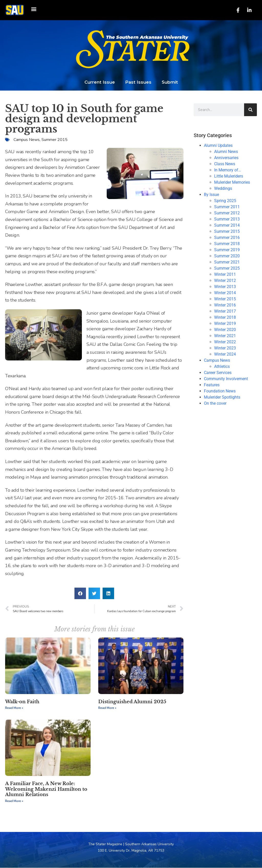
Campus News (27, 140)
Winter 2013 (225, 287)
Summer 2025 (227, 268)
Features (212, 385)
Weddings (223, 189)
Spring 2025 (225, 201)
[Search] (250, 110)
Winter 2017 (225, 311)
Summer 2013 (227, 219)
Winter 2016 (225, 305)
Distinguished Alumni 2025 (132, 702)
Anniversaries (226, 158)
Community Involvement (226, 379)
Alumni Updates (218, 146)
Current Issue (100, 82)
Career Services (218, 373)
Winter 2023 (225, 348)
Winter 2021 (225, 336)
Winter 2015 (225, 299)
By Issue (211, 195)
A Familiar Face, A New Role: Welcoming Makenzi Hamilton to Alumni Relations (46, 789)
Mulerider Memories (232, 183)
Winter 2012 (225, 281)
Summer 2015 (54, 140)
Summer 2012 (227, 213)
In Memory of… (228, 170)
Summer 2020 (227, 256)
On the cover (215, 404)
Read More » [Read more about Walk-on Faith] (14, 708)
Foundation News (220, 391)
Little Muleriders (229, 176)
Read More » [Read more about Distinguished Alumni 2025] (107, 708)
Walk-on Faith (22, 702)
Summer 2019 (227, 250)
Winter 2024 (225, 354)
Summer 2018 (227, 244)
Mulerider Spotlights (222, 397)
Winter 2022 (225, 342)
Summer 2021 (227, 262)
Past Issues (138, 82)
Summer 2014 (227, 226)
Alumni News (226, 152)
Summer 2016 (227, 238)
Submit (170, 82)
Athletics (222, 367)
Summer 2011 (227, 207)
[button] (34, 9)
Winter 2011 (225, 275)
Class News (225, 164)
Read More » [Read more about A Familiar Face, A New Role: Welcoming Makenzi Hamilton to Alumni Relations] (14, 801)
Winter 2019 (225, 324)
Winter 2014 (225, 293)
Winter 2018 (225, 318)
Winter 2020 (225, 330)
